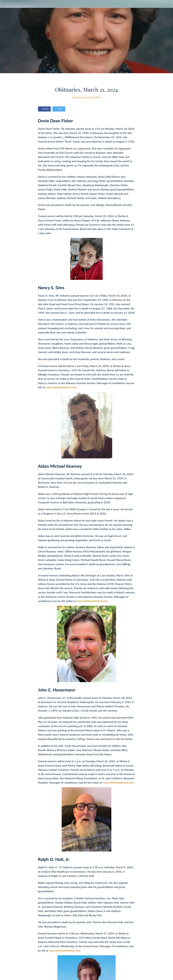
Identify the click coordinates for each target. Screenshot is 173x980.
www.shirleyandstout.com (61, 387)
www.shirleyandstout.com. (65, 950)
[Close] (4, 4)
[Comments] (132, 109)
